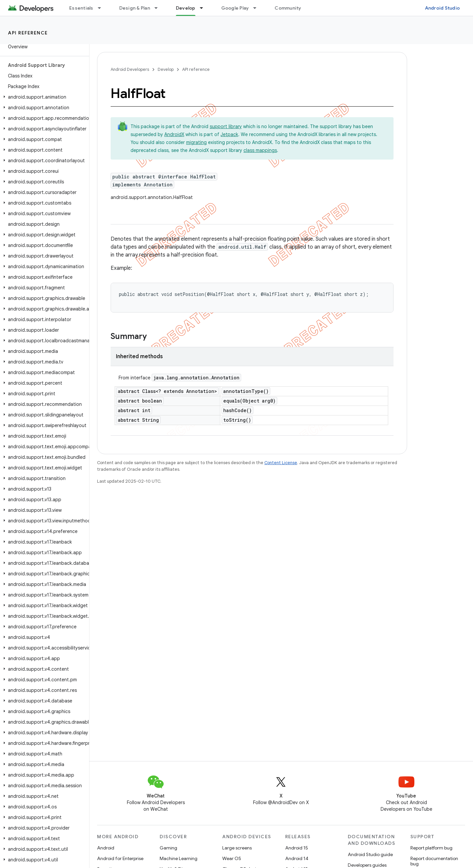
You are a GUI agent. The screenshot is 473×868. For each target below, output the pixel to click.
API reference (28, 33)
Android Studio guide (370, 854)
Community (288, 8)
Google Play (235, 8)
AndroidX (174, 134)
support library (226, 126)
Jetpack (229, 134)
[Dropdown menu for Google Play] (258, 8)
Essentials (81, 8)
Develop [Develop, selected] (186, 8)
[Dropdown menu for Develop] (204, 8)
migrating (196, 142)
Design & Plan (135, 8)
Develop (166, 69)
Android (106, 848)
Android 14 (297, 858)
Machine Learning (179, 858)
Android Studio (443, 8)
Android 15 (297, 848)
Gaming (168, 848)
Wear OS (232, 858)
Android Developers (130, 69)
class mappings (260, 150)
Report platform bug (431, 848)
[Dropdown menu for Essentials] (102, 8)
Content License (281, 463)
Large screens (237, 848)
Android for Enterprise (120, 858)
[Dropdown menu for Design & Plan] (159, 8)
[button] (43, 97)
